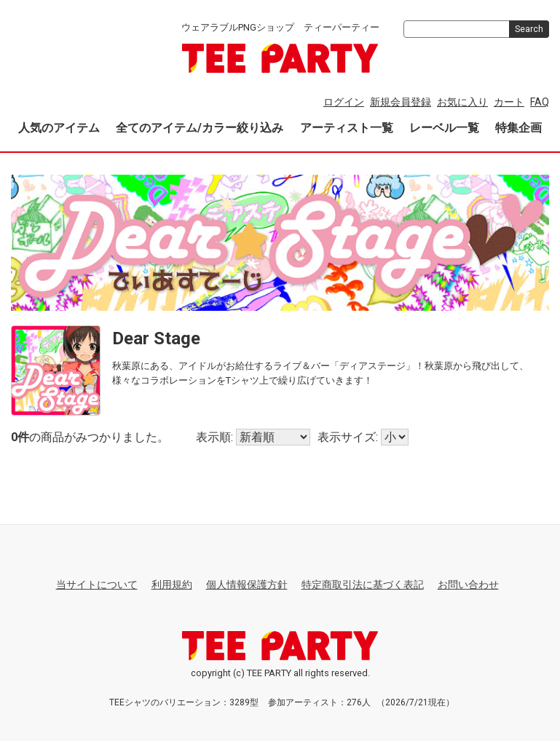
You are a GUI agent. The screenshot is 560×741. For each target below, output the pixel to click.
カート (509, 102)
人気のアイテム (59, 128)
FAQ (540, 102)
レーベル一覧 (444, 128)
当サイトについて (97, 585)
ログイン (344, 102)
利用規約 (172, 585)
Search (529, 29)
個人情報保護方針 (247, 585)
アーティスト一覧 (347, 128)
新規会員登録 (401, 102)
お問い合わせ (468, 585)
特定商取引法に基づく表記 (363, 585)
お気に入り (462, 102)
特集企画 (518, 128)
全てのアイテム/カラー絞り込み (200, 128)
